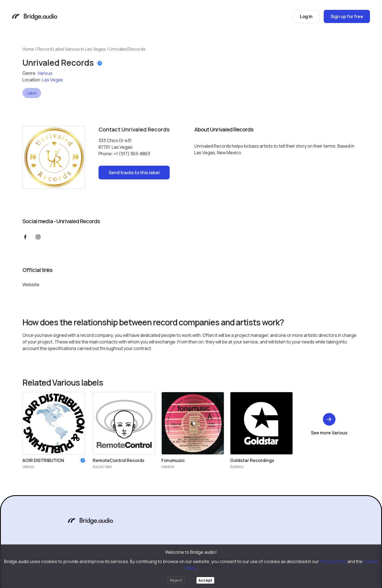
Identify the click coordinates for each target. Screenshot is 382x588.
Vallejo (28, 467)
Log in (306, 16)
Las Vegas (53, 80)
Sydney (237, 467)
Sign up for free (347, 16)
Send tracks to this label (134, 173)
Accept (205, 580)
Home (28, 49)
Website (31, 285)
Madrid (168, 467)
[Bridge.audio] (35, 17)
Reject (176, 580)
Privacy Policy (333, 561)
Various (45, 73)
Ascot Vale (102, 467)
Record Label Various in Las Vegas (72, 49)
